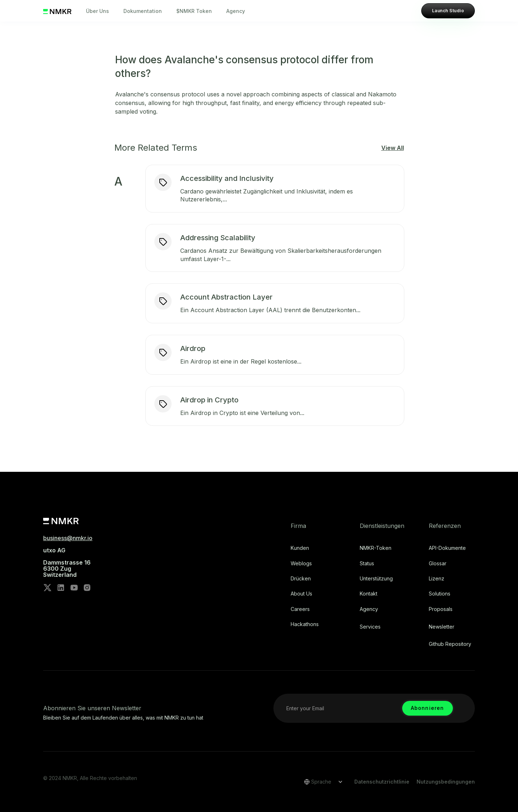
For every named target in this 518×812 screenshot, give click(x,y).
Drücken (301, 579)
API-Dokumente (447, 548)
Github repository (450, 644)
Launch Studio (448, 11)
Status (367, 564)
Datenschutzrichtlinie (382, 782)
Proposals (441, 609)
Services (370, 627)
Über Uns (97, 11)
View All (393, 148)
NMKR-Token (376, 548)
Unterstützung (376, 579)
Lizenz (437, 579)
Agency (236, 11)
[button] (321, 782)
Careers (300, 609)
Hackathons (305, 624)
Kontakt (369, 594)
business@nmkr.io (68, 538)
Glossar (438, 564)
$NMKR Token (194, 11)
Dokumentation (143, 11)
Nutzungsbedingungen (446, 782)
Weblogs (301, 564)
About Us (301, 594)
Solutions (440, 594)
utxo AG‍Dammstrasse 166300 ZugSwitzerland (67, 562)
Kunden (300, 548)
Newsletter (442, 627)
